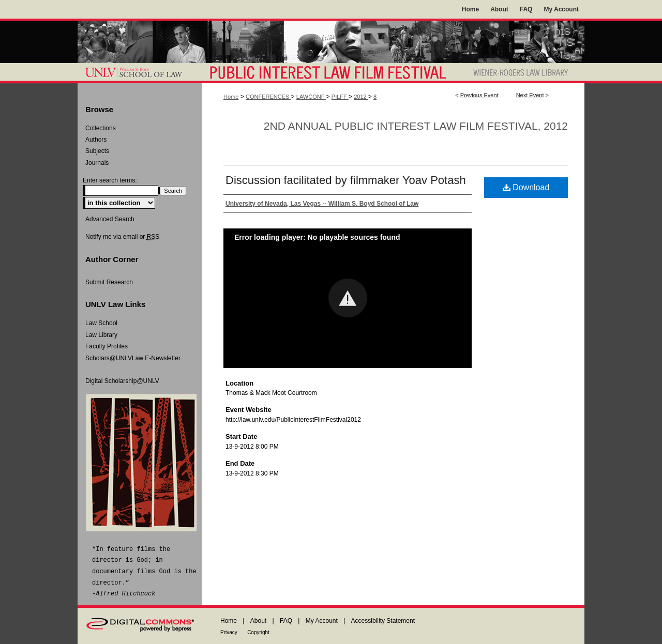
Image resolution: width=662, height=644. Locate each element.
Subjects (97, 151)
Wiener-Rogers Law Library (524, 73)
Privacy (229, 632)
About (258, 621)
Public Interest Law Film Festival (333, 73)
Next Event (530, 95)
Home (231, 97)
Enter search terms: (110, 180)
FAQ (286, 621)
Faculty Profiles (107, 346)
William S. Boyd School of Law (140, 73)
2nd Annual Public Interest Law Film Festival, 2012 (416, 126)
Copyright (258, 632)
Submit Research (109, 282)
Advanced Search (110, 219)
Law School (101, 323)
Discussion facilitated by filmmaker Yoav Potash (346, 180)
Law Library (101, 335)
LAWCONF (311, 97)
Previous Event (479, 95)
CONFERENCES (268, 97)
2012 (361, 97)
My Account (322, 621)
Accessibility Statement (383, 621)
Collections (101, 128)
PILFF (340, 97)
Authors (96, 140)
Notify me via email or (122, 237)
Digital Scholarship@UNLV (122, 381)
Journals (97, 163)
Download (526, 187)
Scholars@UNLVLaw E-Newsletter (133, 358)
